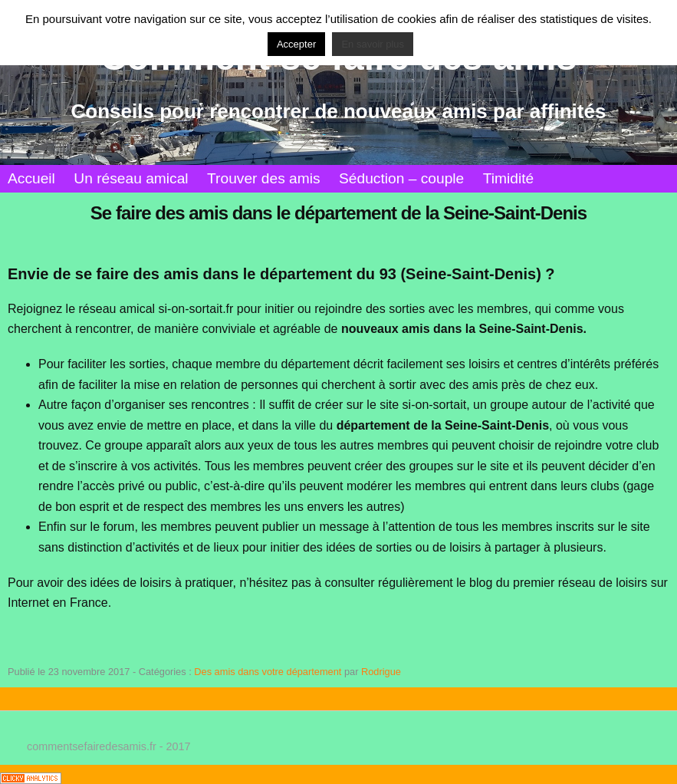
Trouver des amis (264, 178)
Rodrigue (381, 672)
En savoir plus (373, 44)
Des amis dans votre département (268, 672)
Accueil (31, 178)
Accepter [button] (296, 44)
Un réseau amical (131, 178)
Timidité (508, 178)
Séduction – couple (401, 178)
